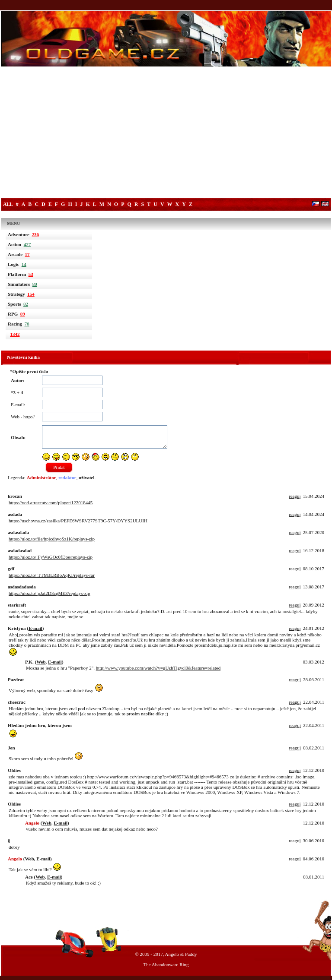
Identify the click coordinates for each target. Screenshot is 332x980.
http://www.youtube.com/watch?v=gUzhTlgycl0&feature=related (158, 668)
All (8, 204)
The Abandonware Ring (166, 964)
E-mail (35, 628)
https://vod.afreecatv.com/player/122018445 (51, 503)
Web (41, 662)
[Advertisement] (166, 133)
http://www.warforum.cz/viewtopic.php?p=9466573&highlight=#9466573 (158, 777)
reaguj (295, 496)
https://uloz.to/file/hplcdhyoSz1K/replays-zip (52, 539)
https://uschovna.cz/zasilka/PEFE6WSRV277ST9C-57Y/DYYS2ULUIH (78, 521)
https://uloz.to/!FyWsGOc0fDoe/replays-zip (51, 557)
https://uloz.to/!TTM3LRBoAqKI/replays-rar (52, 575)
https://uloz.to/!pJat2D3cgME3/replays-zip (49, 593)
